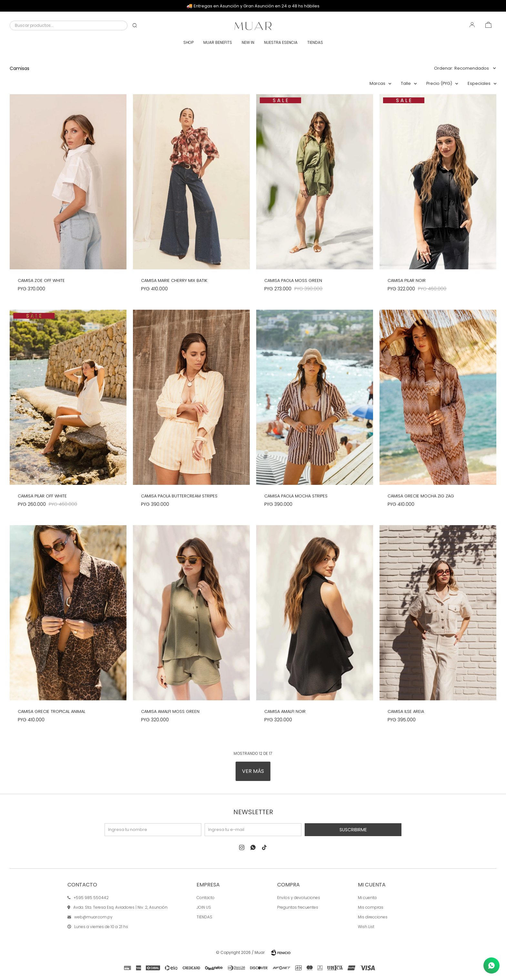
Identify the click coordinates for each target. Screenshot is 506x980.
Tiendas (315, 42)
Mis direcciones (373, 917)
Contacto (206, 898)
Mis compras (371, 907)
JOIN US (204, 907)
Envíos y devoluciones (299, 898)
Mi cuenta (367, 898)
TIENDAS (204, 917)
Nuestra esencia (281, 42)
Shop (188, 42)
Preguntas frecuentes (298, 907)
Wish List (366, 927)
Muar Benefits (218, 42)
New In (248, 42)
